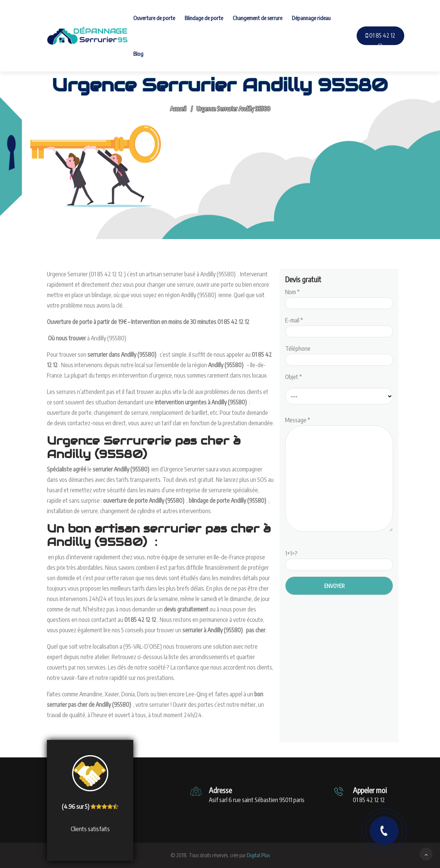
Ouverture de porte (154, 18)
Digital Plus (258, 855)
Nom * (339, 298)
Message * (339, 475)
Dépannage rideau (311, 18)
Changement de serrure (257, 18)
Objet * (294, 377)
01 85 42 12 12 (380, 41)
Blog (138, 54)
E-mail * (339, 326)
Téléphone (339, 354)
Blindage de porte (204, 18)
